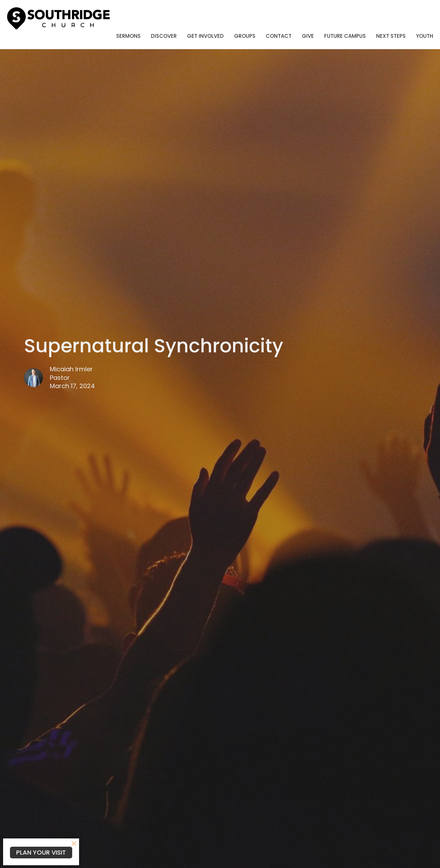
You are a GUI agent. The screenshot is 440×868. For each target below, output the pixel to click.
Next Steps (391, 36)
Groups (245, 36)
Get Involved (205, 36)
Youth (425, 36)
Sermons (128, 36)
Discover (164, 36)
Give (308, 36)
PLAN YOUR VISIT (41, 852)
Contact (279, 36)
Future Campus (345, 36)
